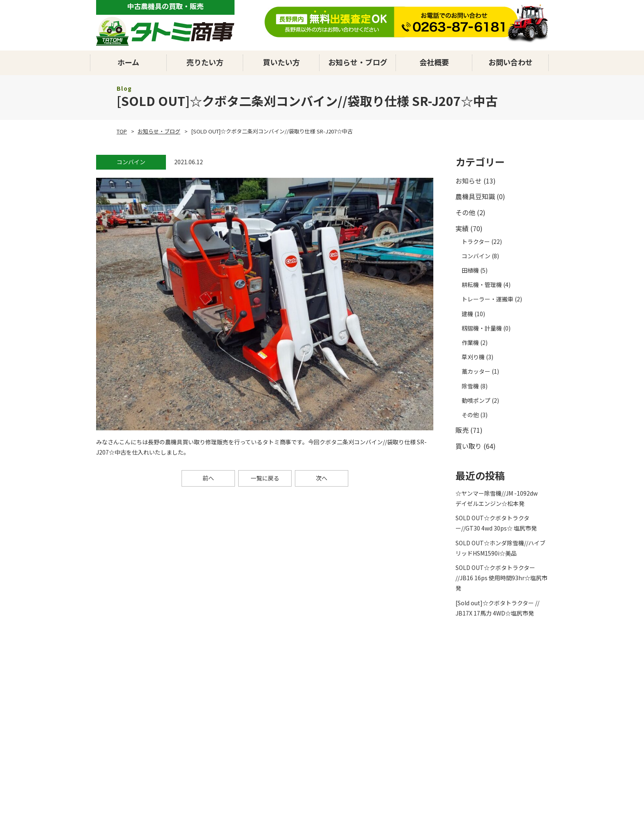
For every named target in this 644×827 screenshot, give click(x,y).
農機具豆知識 (475, 196)
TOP (122, 131)
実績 (462, 228)
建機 (467, 314)
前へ (208, 478)
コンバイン (476, 256)
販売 (462, 430)
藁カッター (476, 371)
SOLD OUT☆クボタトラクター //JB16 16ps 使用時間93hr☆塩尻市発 (501, 578)
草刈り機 (473, 357)
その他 (465, 212)
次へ (322, 478)
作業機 (470, 342)
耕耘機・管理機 (482, 285)
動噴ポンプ (476, 400)
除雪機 (470, 386)
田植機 (470, 270)
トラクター (476, 241)
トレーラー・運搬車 (488, 299)
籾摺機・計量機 (482, 328)
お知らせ (469, 181)
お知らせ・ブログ (159, 131)
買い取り (469, 446)
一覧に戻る (265, 478)
